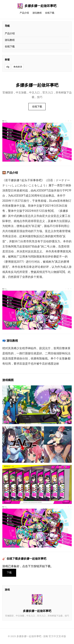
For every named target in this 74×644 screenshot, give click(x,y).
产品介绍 (24, 13)
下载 (9, 573)
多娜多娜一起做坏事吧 (37, 6)
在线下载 (50, 13)
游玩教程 (37, 13)
